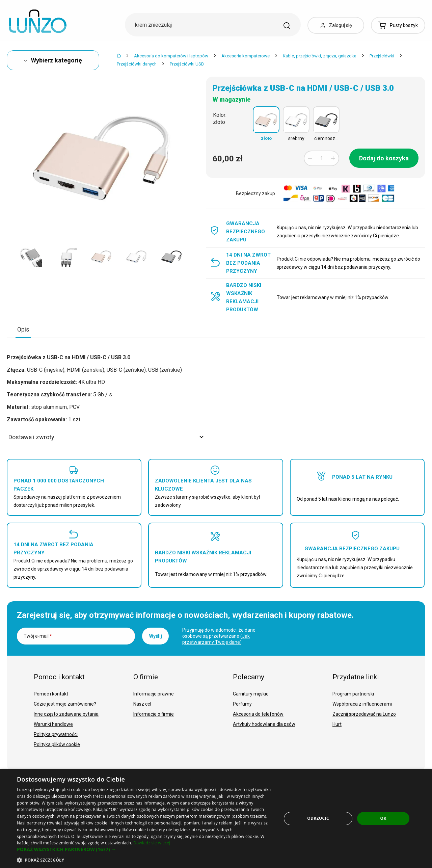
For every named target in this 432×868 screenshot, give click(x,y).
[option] (31, 256)
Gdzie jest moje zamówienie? (65, 704)
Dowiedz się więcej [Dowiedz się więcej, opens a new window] (152, 843)
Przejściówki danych (137, 64)
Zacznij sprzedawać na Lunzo (364, 714)
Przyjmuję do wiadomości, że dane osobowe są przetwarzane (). (219, 636)
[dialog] (216, 819)
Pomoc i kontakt (51, 694)
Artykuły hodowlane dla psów (264, 724)
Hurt (337, 724)
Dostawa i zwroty (106, 437)
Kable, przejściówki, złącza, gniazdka (320, 56)
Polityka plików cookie (57, 744)
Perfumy (242, 704)
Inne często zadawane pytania (66, 714)
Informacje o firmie (154, 714)
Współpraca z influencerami (362, 704)
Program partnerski (353, 694)
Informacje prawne (154, 694)
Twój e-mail (38, 636)
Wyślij (156, 636)
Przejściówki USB (187, 64)
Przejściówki (382, 56)
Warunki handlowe (53, 724)
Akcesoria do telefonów (258, 714)
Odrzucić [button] (318, 818)
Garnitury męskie (251, 694)
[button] (145, 849)
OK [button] (383, 818)
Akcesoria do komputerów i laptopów (171, 56)
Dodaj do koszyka (384, 158)
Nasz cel (142, 704)
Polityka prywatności (56, 734)
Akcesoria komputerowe (246, 56)
